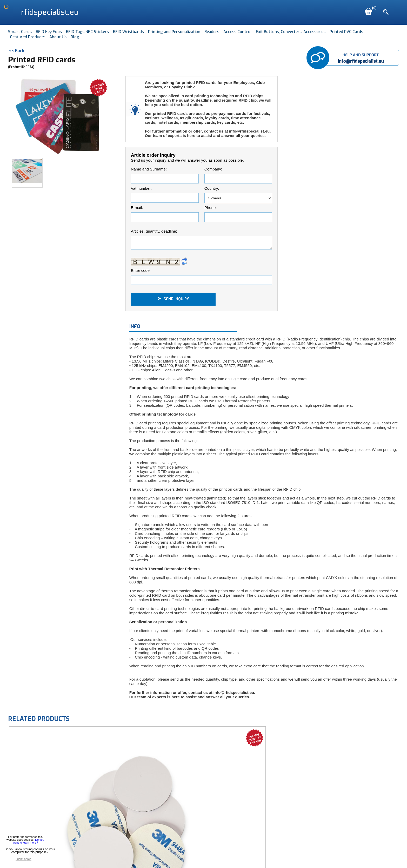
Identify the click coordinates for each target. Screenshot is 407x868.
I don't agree (24, 859)
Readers (212, 32)
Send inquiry (173, 301)
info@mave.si (198, 857)
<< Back (16, 51)
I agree (42, 859)
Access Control (238, 32)
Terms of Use (229, 857)
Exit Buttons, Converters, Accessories (291, 32)
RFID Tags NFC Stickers (87, 32)
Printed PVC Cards (346, 32)
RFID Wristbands (128, 32)
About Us (58, 37)
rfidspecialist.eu (50, 12)
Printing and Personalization (174, 32)
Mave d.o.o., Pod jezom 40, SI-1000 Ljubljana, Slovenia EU (123, 857)
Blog (75, 37)
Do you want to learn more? (28, 841)
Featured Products (28, 37)
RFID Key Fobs (49, 32)
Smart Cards (20, 32)
